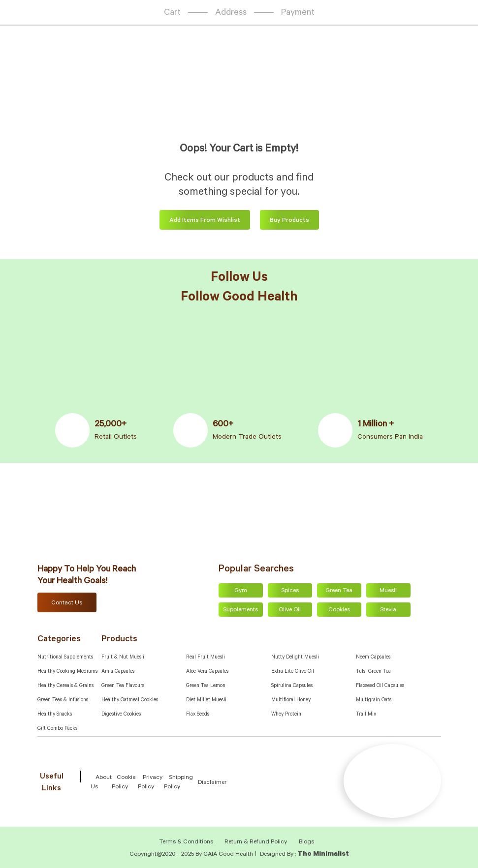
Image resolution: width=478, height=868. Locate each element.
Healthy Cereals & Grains (65, 686)
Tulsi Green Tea (373, 672)
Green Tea (339, 591)
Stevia (388, 610)
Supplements (240, 610)
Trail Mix (366, 715)
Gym (241, 591)
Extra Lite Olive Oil (293, 672)
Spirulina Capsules (292, 686)
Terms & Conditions (187, 842)
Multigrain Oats (374, 700)
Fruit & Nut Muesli (123, 658)
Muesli (388, 591)
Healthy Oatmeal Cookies (130, 700)
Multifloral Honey (291, 700)
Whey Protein (286, 715)
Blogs (306, 842)
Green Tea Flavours (123, 686)
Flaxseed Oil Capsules (380, 686)
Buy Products (289, 221)
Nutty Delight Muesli (295, 658)
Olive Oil (290, 610)
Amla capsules (118, 672)
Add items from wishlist (205, 221)
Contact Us (67, 603)
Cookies (339, 610)
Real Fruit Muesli (206, 658)
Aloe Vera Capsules (207, 672)
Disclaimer (212, 783)
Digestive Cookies (121, 715)
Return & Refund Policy (256, 842)
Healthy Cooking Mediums (67, 672)
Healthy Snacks (55, 715)
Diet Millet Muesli (206, 700)
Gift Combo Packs (57, 729)
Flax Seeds (198, 715)
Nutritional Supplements (65, 658)
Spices (290, 591)
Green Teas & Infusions (63, 700)
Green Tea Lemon (206, 686)
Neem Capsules (373, 658)
